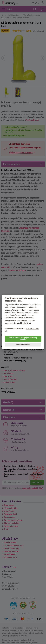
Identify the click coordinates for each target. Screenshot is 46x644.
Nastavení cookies (23, 345)
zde (22, 321)
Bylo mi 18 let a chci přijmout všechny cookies (23, 339)
